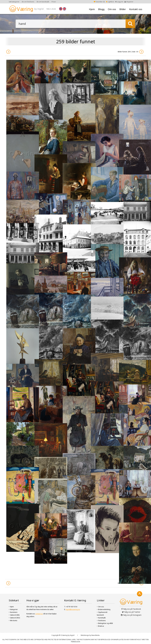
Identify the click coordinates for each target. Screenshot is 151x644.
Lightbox (110, 2)
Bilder (123, 9)
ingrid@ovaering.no (73, 609)
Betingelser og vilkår (106, 623)
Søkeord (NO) (15, 618)
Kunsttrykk (102, 618)
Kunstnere (14, 612)
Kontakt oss (136, 9)
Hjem (92, 9)
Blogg (101, 9)
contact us (39, 614)
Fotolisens (102, 621)
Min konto (14, 621)
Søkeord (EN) (15, 615)
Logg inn (119, 2)
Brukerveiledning (104, 609)
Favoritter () (99, 2)
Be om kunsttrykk (43, 2)
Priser (54, 2)
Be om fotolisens (28, 2)
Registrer (129, 2)
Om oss (112, 9)
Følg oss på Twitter (131, 612)
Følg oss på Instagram (131, 615)
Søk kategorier (14, 2)
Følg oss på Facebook (131, 609)
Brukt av (101, 626)
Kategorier (14, 609)
